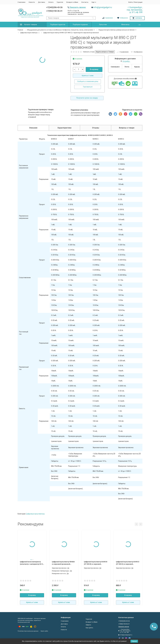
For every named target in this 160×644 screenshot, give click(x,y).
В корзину (94, 69)
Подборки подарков (80, 25)
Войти (131, 2)
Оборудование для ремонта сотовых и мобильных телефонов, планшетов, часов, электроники (60, 30)
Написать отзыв (89, 52)
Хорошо (134, 641)
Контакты (85, 2)
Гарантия (60, 2)
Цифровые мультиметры (29, 33)
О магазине (21, 2)
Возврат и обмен (72, 2)
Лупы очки (103, 25)
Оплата (51, 2)
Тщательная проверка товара (41, 110)
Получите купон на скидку (87, 98)
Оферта (88, 625)
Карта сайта (44, 631)
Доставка (42, 2)
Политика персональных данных (28, 631)
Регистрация (138, 2)
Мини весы (125, 25)
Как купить (89, 628)
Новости (32, 2)
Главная (20, 30)
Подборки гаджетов (58, 25)
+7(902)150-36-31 (54, 11)
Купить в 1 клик (88, 76)
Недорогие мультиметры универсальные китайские (117, 30)
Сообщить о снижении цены (88, 81)
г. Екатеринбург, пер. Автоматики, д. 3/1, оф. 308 (135, 10)
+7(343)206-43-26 (54, 7)
